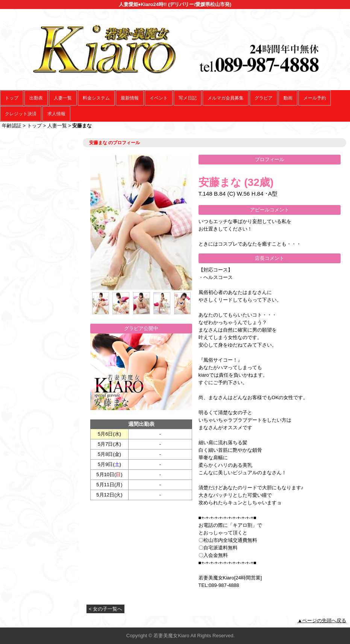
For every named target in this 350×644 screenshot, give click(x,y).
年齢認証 (12, 126)
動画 (288, 98)
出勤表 (36, 98)
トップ (12, 98)
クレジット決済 (21, 114)
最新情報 (130, 98)
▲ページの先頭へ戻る (322, 621)
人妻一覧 (63, 98)
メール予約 (315, 98)
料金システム (96, 98)
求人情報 (56, 114)
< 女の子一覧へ (105, 609)
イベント (159, 98)
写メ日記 (188, 98)
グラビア (264, 98)
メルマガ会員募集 (226, 98)
